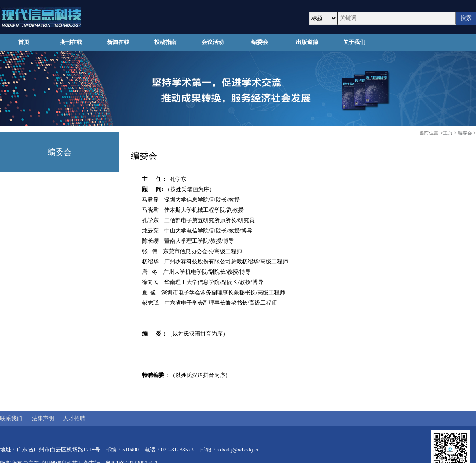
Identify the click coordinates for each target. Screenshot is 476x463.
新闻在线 (118, 42)
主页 (448, 133)
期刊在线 (71, 42)
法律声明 (43, 418)
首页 (24, 42)
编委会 (260, 42)
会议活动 (213, 42)
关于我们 (354, 42)
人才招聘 (74, 418)
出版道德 (307, 42)
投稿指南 (165, 42)
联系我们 (11, 418)
